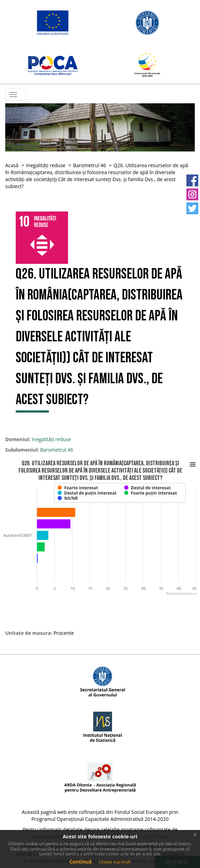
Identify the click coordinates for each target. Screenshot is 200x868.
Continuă (81, 862)
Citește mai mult (115, 862)
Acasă (12, 165)
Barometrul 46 (89, 165)
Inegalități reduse (46, 165)
